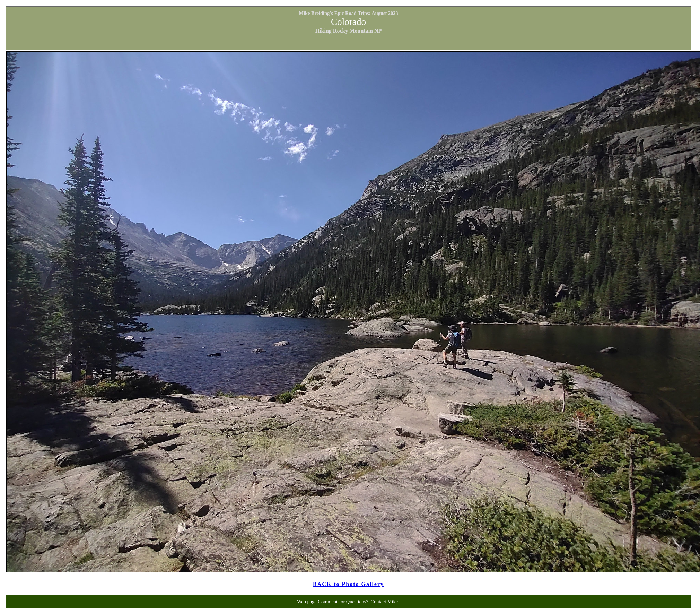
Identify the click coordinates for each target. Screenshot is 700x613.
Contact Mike (384, 602)
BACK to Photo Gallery (348, 584)
